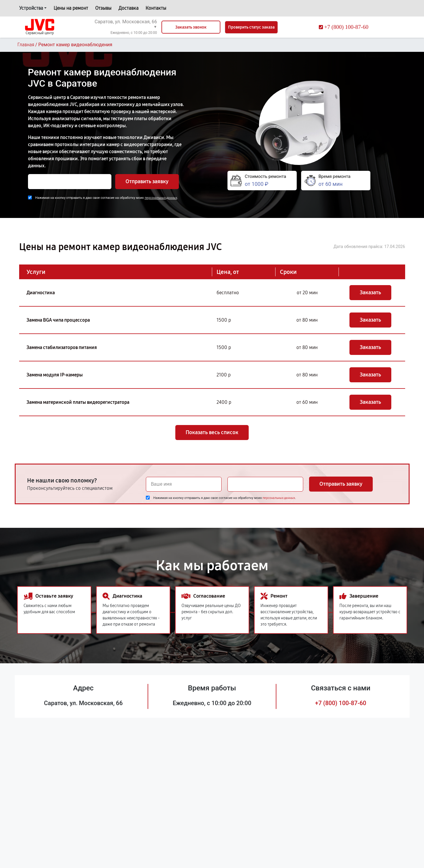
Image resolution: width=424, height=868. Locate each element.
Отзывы (103, 8)
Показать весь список (212, 432)
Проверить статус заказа (251, 27)
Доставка (128, 8)
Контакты (156, 8)
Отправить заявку (147, 181)
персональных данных (161, 198)
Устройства (31, 8)
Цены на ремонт (71, 8)
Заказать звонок (191, 27)
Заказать (370, 292)
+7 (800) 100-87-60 (341, 703)
